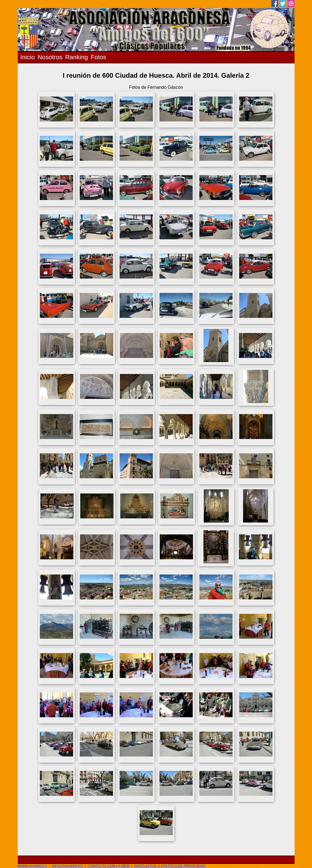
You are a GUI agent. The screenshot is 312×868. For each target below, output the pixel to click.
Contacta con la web (108, 866)
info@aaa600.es (67, 866)
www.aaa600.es (33, 866)
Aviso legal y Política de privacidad (170, 866)
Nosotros (50, 57)
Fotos (99, 57)
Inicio (28, 57)
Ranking (76, 57)
